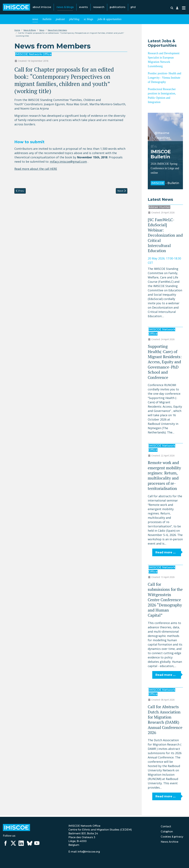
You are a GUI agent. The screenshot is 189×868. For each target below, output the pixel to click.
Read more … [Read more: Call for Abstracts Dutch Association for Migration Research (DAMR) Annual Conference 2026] (166, 798)
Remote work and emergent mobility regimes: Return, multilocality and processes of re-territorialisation (164, 477)
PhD (133, 8)
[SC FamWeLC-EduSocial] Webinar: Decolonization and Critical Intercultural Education (165, 236)
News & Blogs (65, 8)
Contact (166, 826)
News (35, 20)
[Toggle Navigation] (184, 8)
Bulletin (47, 20)
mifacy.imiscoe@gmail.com (68, 163)
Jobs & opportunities (110, 20)
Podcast (60, 20)
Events (83, 8)
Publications (118, 8)
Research (99, 8)
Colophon (167, 832)
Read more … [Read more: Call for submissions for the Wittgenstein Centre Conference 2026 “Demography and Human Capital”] (166, 676)
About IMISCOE (42, 8)
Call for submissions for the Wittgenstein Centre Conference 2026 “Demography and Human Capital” (165, 601)
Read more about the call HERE (36, 170)
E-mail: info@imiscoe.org (84, 852)
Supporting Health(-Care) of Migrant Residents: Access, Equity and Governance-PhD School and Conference (165, 363)
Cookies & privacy (172, 837)
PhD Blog (74, 20)
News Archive (169, 842)
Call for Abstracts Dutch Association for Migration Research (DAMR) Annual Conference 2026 (165, 721)
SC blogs (89, 20)
